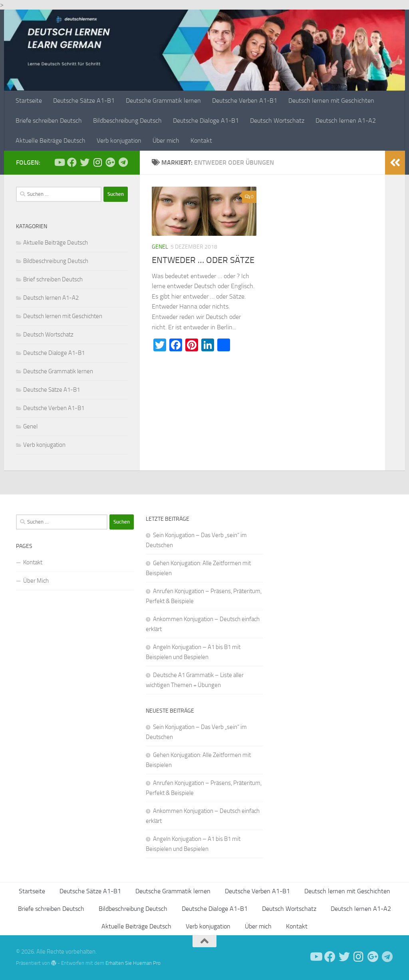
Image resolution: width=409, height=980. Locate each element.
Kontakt (201, 140)
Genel (160, 247)
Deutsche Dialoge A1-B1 (206, 121)
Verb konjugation (119, 140)
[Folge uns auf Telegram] (123, 162)
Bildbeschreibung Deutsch (127, 121)
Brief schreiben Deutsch (53, 279)
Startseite (29, 101)
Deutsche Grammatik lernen (163, 101)
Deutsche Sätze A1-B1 (84, 101)
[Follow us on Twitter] (85, 162)
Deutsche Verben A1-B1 (245, 101)
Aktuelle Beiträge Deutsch (51, 140)
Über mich (166, 140)
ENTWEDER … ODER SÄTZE (203, 260)
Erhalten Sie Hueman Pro (133, 963)
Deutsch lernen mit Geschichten (331, 101)
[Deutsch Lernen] (59, 162)
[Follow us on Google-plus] (110, 162)
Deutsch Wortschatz (277, 121)
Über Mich (36, 581)
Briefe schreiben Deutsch (49, 121)
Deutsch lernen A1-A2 (346, 121)
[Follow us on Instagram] (97, 162)
